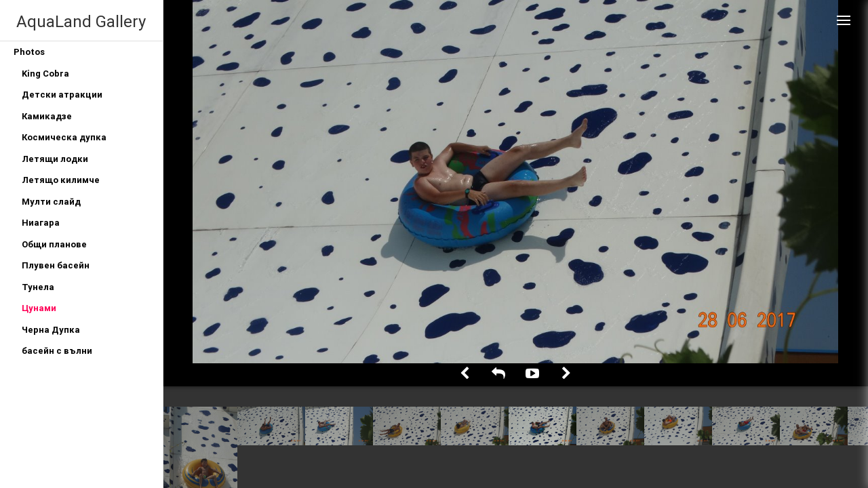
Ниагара (41, 223)
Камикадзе (47, 116)
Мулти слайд (51, 202)
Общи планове (54, 244)
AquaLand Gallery (81, 21)
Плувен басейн (56, 265)
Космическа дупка (64, 137)
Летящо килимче (61, 180)
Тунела (38, 287)
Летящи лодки (55, 159)
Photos (29, 52)
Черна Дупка (51, 330)
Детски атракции (62, 95)
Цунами (39, 308)
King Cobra (45, 74)
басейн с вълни (57, 351)
